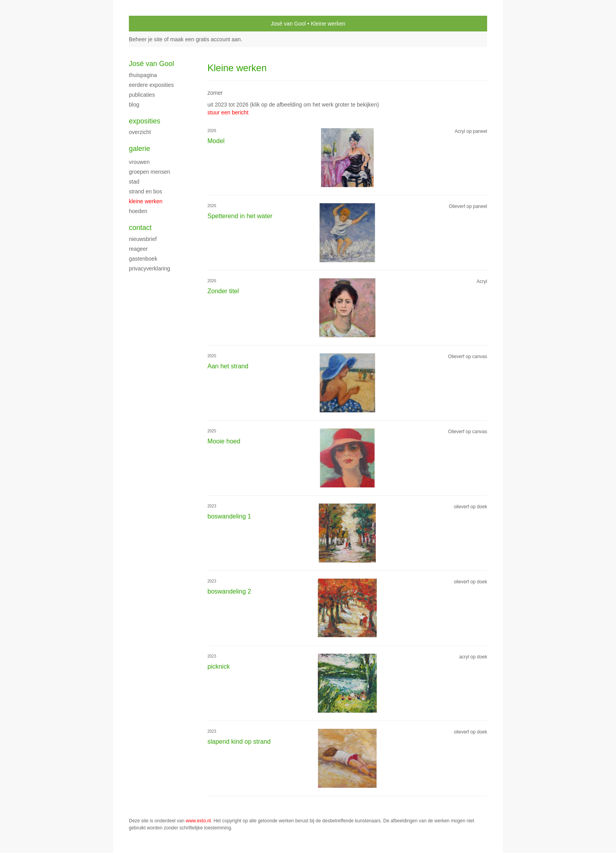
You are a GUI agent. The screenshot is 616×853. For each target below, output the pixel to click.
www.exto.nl (198, 821)
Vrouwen (139, 162)
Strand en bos (146, 191)
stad (134, 182)
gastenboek (143, 259)
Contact (140, 228)
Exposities (145, 121)
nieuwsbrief (143, 239)
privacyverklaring (149, 268)
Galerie (139, 149)
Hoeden (138, 211)
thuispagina (143, 75)
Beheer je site (146, 39)
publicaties (142, 95)
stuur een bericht (228, 112)
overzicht (140, 132)
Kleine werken (146, 201)
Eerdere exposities (151, 85)
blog (134, 105)
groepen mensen (149, 172)
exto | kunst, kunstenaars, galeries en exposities (151, 24)
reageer (138, 249)
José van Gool (288, 24)
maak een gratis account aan (205, 39)
